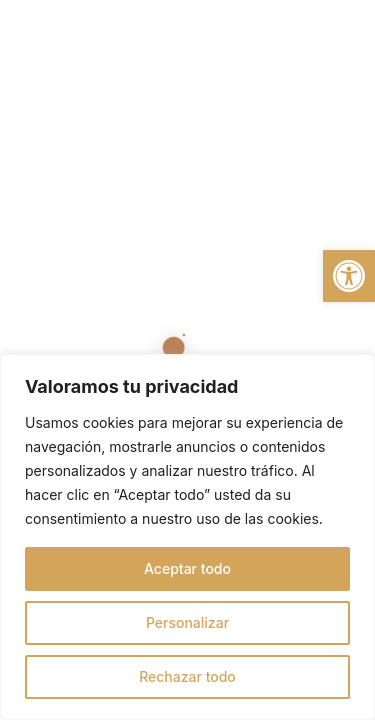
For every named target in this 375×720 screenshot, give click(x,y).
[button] (349, 276)
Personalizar (187, 622)
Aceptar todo (187, 568)
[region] (187, 537)
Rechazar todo (187, 676)
